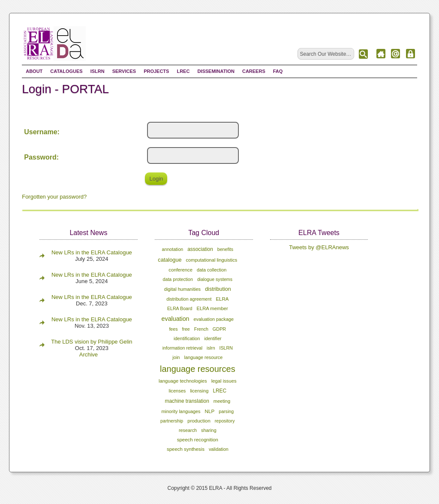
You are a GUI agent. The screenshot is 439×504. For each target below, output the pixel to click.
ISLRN (98, 71)
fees (173, 329)
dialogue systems (215, 279)
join (176, 357)
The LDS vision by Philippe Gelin (92, 342)
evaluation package (214, 319)
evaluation (176, 319)
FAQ (278, 71)
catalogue (170, 260)
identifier (213, 338)
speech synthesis (186, 449)
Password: (41, 157)
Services (124, 71)
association (200, 249)
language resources (198, 369)
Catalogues (66, 71)
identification (187, 338)
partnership (172, 421)
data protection (178, 279)
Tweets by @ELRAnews (319, 247)
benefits (225, 249)
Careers (254, 71)
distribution (218, 289)
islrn (211, 348)
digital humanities (182, 289)
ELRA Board (180, 308)
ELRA (222, 299)
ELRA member (212, 308)
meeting (222, 401)
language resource (203, 357)
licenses (177, 391)
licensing (199, 391)
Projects (156, 71)
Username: (42, 132)
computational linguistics (212, 260)
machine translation (187, 401)
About (34, 71)
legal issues (224, 381)
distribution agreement (189, 299)
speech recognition (198, 440)
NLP (210, 411)
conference (180, 270)
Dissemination (216, 71)
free (186, 329)
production (199, 421)
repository (225, 421)
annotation (173, 249)
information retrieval (182, 348)
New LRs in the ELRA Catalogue (92, 252)
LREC (183, 71)
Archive (89, 355)
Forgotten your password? (54, 197)
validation (219, 449)
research (188, 430)
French (201, 329)
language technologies (183, 381)
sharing (209, 430)
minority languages (181, 411)
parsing (226, 411)
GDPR (219, 329)
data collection (212, 270)
